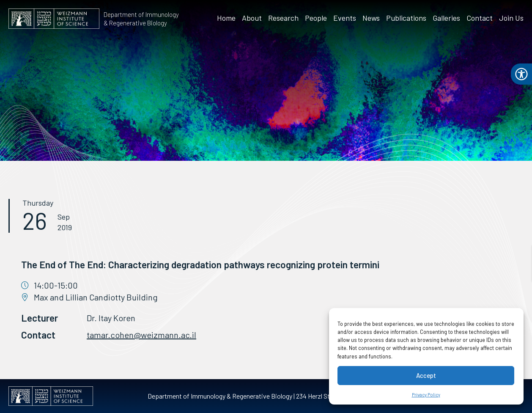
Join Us (511, 18)
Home (226, 18)
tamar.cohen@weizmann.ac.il (141, 335)
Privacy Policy (426, 395)
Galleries (446, 18)
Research (283, 18)
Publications (406, 18)
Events (345, 18)
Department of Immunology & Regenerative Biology (141, 19)
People (316, 18)
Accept (426, 375)
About (252, 18)
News (371, 18)
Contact (480, 18)
